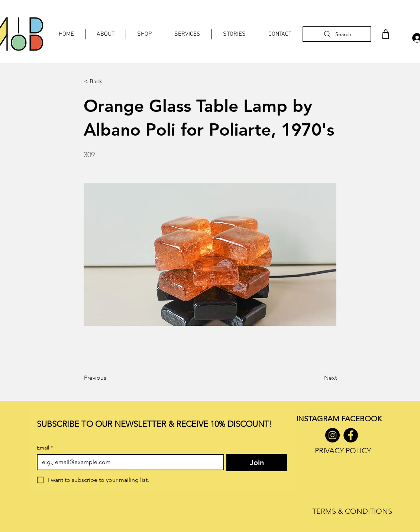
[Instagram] (332, 435)
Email (45, 448)
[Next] (318, 378)
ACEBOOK (363, 419)
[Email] (128, 462)
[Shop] (385, 34)
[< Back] (109, 81)
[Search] (337, 34)
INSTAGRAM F (321, 419)
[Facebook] (351, 435)
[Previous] (109, 378)
